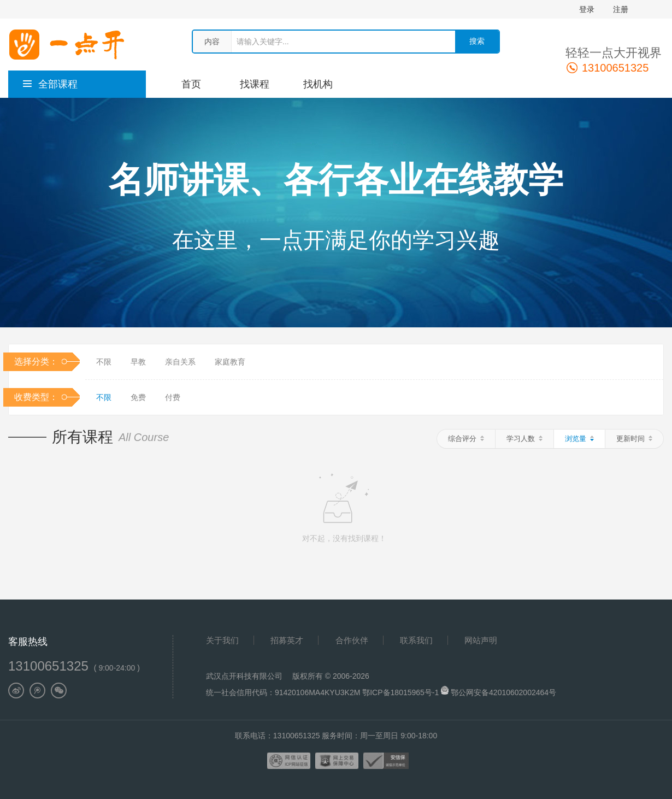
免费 (138, 397)
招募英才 (287, 640)
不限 (104, 362)
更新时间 (634, 439)
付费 (173, 397)
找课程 (255, 84)
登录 (587, 9)
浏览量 (579, 439)
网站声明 (481, 640)
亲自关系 (180, 362)
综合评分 (466, 439)
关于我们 (222, 640)
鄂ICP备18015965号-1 (402, 692)
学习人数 (524, 439)
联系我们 (416, 640)
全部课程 (50, 84)
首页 (191, 84)
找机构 (318, 84)
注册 (621, 9)
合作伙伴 (352, 640)
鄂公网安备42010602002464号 (503, 692)
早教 (138, 362)
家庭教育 (230, 362)
